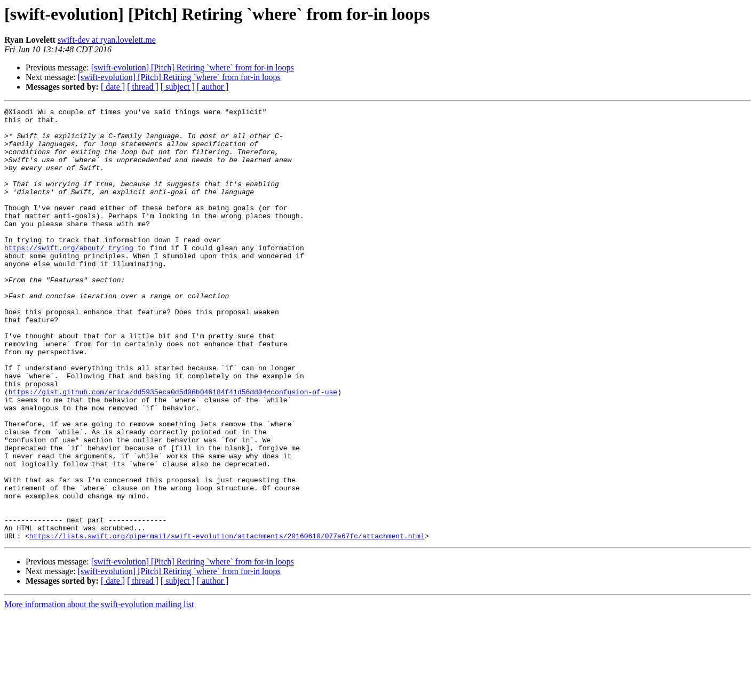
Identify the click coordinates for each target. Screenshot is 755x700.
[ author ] (213, 87)
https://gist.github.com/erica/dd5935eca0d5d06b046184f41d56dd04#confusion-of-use (173, 449)
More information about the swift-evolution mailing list (99, 691)
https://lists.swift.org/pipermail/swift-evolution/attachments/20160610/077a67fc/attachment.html (227, 622)
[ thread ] (143, 87)
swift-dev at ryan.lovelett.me (107, 40)
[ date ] (113, 87)
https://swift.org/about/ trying (69, 276)
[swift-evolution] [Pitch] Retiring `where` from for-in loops (193, 67)
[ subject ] (178, 87)
